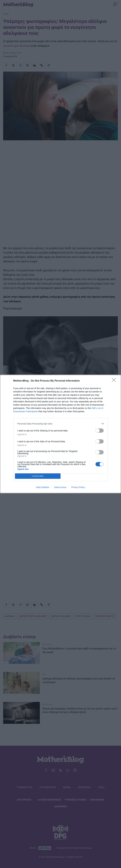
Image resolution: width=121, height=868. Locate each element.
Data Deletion (43, 487)
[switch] (100, 431)
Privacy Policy (78, 487)
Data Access (60, 487)
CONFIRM (38, 476)
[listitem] (60, 424)
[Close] (115, 381)
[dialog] (60, 434)
